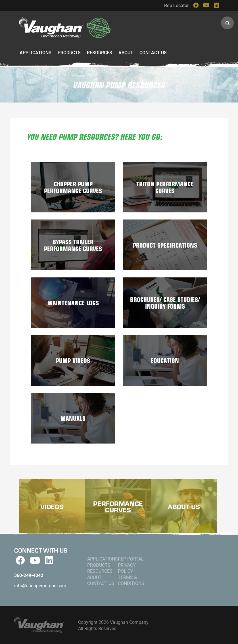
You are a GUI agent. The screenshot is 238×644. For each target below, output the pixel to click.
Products (69, 52)
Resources (100, 52)
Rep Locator (177, 5)
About (126, 52)
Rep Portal (131, 559)
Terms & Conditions (131, 580)
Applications (36, 52)
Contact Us (153, 52)
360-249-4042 (29, 575)
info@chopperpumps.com (40, 585)
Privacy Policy (127, 568)
